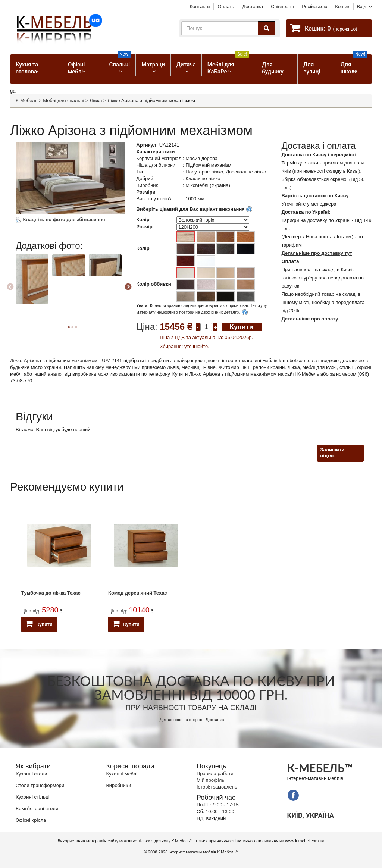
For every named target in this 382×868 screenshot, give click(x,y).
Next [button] (128, 287)
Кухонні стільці (33, 797)
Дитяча (186, 65)
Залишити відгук (332, 453)
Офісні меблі (76, 68)
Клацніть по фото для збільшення (60, 220)
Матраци (153, 65)
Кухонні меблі (122, 774)
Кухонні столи (32, 774)
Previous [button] (10, 287)
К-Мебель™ (228, 852)
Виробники (119, 785)
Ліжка (96, 101)
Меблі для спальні (63, 101)
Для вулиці (312, 68)
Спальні (120, 61)
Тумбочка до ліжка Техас (51, 593)
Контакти (200, 7)
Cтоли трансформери (40, 785)
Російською (314, 7)
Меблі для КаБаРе (228, 65)
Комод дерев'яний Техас (138, 593)
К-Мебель (26, 101)
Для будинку (273, 68)
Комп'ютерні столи (37, 809)
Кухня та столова (27, 68)
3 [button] (76, 327)
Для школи (354, 65)
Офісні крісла (31, 820)
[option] (33, 286)
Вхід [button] (362, 7)
